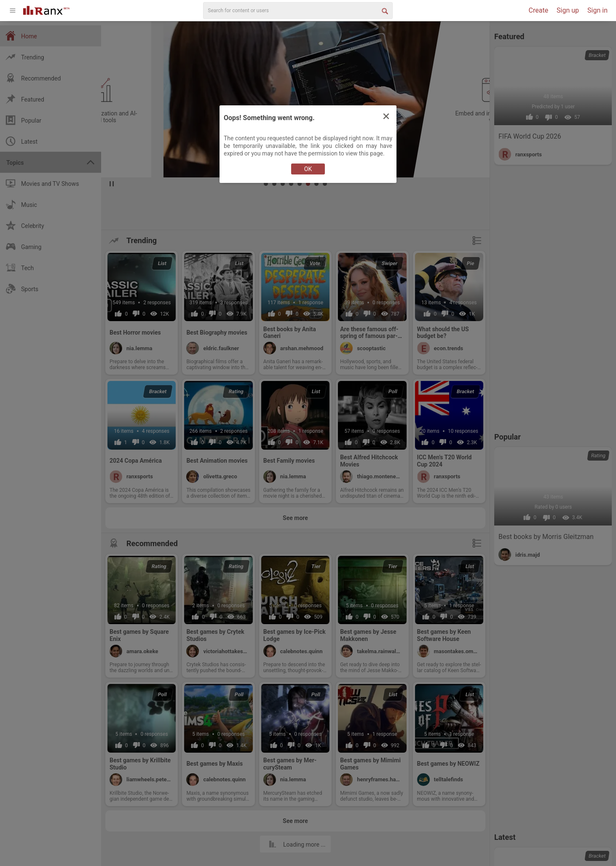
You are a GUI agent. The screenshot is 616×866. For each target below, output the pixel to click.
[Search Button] (384, 11)
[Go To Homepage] (46, 9)
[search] (298, 11)
